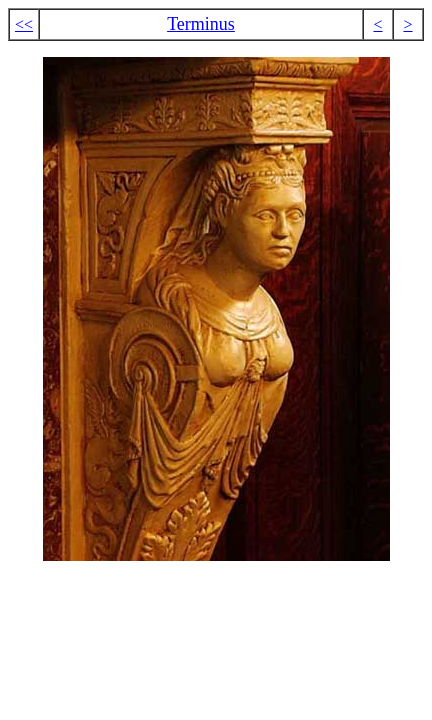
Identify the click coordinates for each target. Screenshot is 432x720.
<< (24, 24)
